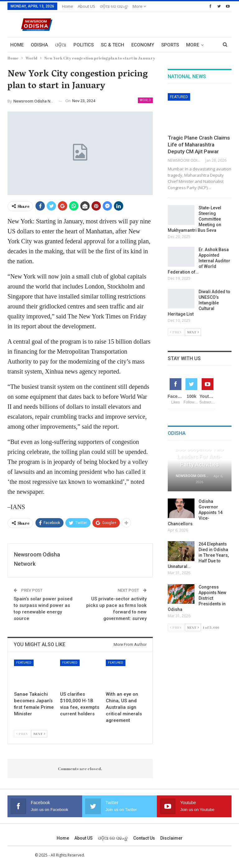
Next (39, 734)
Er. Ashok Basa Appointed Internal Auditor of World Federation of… (199, 261)
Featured (24, 663)
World (145, 100)
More (139, 6)
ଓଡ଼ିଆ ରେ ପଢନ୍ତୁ (114, 6)
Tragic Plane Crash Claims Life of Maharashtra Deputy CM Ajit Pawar (199, 145)
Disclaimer (171, 838)
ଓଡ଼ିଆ (61, 45)
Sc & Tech (112, 45)
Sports (170, 45)
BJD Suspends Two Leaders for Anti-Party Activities (200, 457)
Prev (22, 734)
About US (87, 6)
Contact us (144, 838)
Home (68, 6)
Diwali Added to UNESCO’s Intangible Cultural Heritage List (199, 303)
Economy (143, 45)
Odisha (39, 45)
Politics (84, 45)
